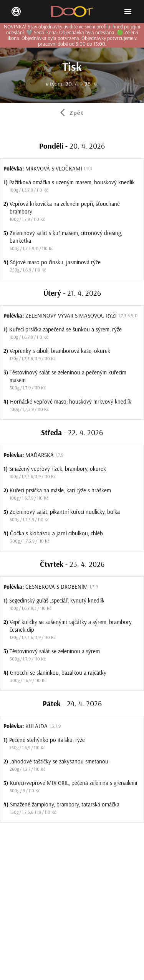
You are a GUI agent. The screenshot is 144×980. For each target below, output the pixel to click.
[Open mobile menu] (128, 12)
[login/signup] (16, 12)
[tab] (72, 113)
